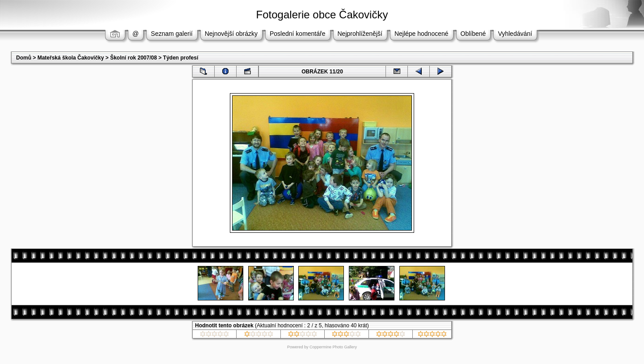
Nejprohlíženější (360, 34)
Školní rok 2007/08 (133, 58)
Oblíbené (473, 34)
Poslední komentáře (298, 34)
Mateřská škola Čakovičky (71, 58)
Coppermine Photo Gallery (333, 347)
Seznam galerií (172, 34)
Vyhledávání (515, 34)
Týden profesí (181, 58)
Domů (24, 58)
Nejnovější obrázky (231, 34)
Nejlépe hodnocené (422, 34)
